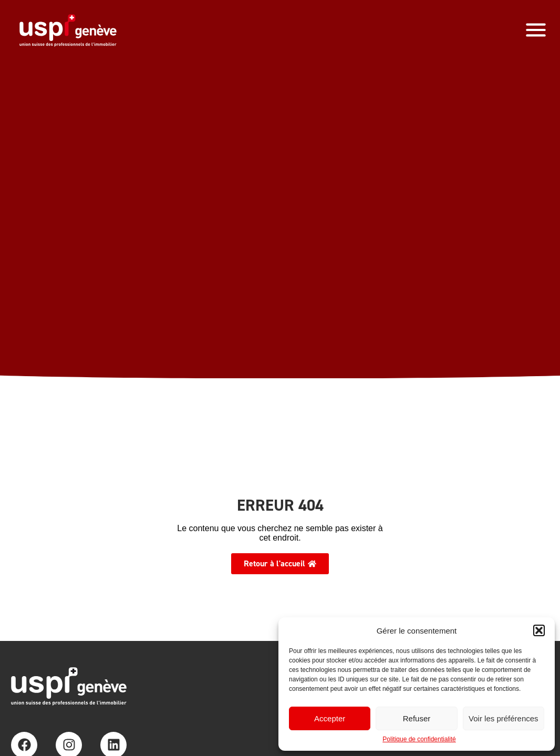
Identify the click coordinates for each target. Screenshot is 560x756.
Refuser (417, 718)
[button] (539, 630)
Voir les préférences (504, 718)
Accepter (330, 718)
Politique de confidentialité (419, 739)
